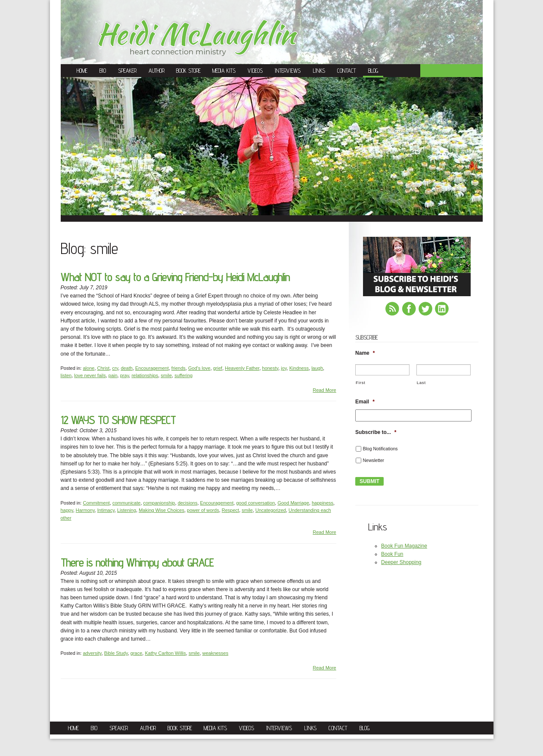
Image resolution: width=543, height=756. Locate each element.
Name (365, 353)
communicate (126, 503)
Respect (230, 510)
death (127, 368)
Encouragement (152, 368)
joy (284, 368)
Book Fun (392, 554)
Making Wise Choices (161, 510)
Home (82, 71)
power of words (203, 510)
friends (178, 368)
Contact (346, 71)
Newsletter (373, 460)
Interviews (288, 71)
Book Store (188, 71)
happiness (323, 503)
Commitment (96, 503)
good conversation (255, 503)
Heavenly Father (242, 368)
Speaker (127, 71)
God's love (199, 368)
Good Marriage (293, 503)
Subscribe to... (376, 432)
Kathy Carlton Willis (165, 653)
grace (137, 653)
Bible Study (116, 653)
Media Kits (224, 71)
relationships (145, 375)
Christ (104, 368)
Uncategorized (271, 510)
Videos (255, 71)
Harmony (85, 510)
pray (125, 375)
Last (421, 383)
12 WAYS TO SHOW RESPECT (118, 420)
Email (365, 402)
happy (67, 510)
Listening (127, 510)
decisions (188, 503)
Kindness (299, 368)
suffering (183, 375)
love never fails (90, 375)
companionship (159, 503)
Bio (103, 71)
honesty (270, 368)
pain (113, 375)
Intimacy (106, 510)
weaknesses (216, 653)
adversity (92, 653)
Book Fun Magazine (404, 546)
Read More (324, 390)
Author (157, 71)
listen (66, 375)
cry (115, 368)
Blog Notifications (380, 449)
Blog (373, 71)
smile (166, 375)
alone (88, 368)
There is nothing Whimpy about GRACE (137, 562)
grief (218, 368)
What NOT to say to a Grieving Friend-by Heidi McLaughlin (175, 277)
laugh (317, 368)
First (360, 383)
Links (319, 71)
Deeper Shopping (401, 562)
